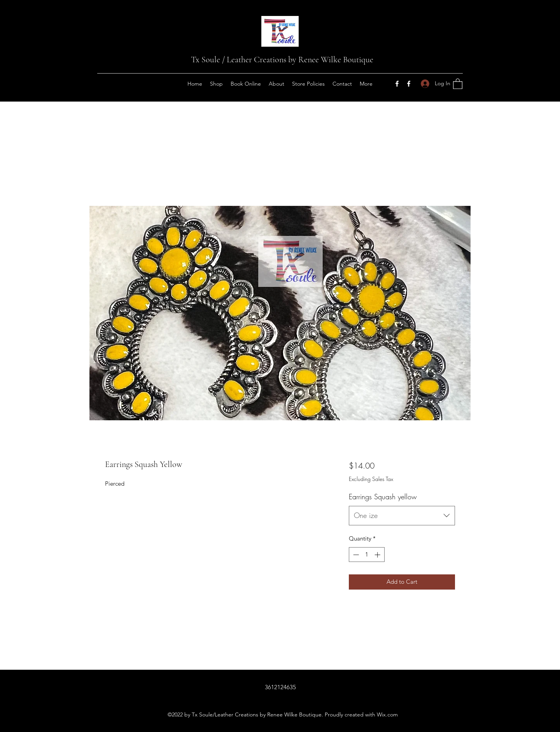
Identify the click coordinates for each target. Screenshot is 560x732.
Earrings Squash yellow (383, 497)
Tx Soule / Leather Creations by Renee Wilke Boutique (282, 60)
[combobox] (402, 516)
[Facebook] (397, 84)
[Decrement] (355, 555)
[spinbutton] (367, 555)
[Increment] (378, 555)
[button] (458, 83)
